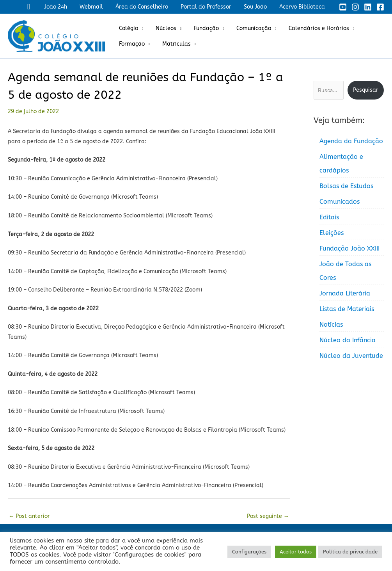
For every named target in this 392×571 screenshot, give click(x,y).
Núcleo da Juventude (351, 356)
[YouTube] (343, 7)
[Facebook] (380, 7)
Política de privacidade (350, 552)
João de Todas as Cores (345, 271)
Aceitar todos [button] (296, 552)
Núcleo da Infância (348, 340)
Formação (131, 44)
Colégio (128, 28)
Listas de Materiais (347, 309)
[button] (38, 7)
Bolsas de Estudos (346, 186)
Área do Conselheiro (147, 7)
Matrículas (174, 44)
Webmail (98, 7)
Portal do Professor (210, 7)
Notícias (331, 325)
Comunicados (340, 202)
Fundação (202, 28)
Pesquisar (366, 90)
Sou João (258, 7)
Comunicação (248, 28)
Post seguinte (268, 516)
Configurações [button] (249, 552)
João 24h (64, 7)
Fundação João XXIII (349, 248)
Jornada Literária (345, 293)
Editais (329, 217)
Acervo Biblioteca (303, 7)
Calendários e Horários (312, 28)
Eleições (332, 233)
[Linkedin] (368, 7)
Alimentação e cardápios (341, 164)
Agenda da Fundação (351, 141)
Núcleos (164, 28)
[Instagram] (355, 7)
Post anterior (29, 516)
